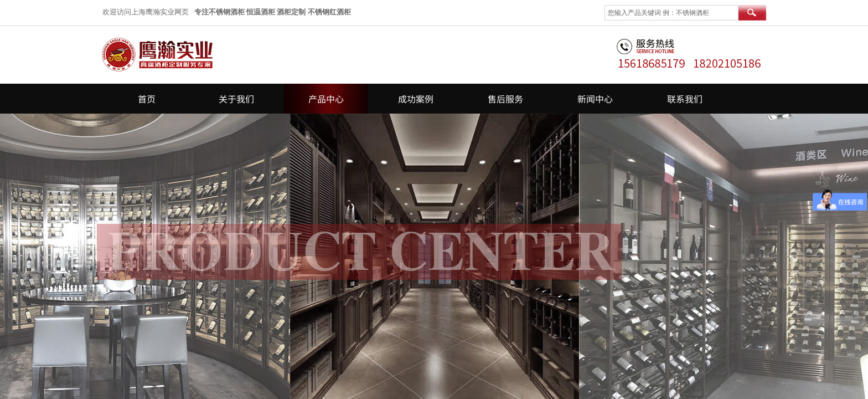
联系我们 (685, 99)
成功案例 (416, 99)
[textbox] (671, 13)
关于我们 (236, 99)
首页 (147, 99)
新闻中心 (595, 99)
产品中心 (326, 99)
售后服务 (505, 99)
